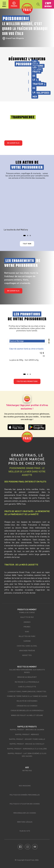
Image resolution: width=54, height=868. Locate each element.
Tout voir (27, 244)
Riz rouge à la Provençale (27, 682)
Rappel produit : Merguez (27, 734)
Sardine (27, 641)
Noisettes (27, 655)
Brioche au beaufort (27, 677)
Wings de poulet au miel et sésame (27, 715)
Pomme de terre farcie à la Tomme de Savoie (27, 696)
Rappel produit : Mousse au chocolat (27, 744)
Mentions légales (25, 822)
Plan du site (25, 831)
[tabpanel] (27, 206)
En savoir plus (13, 143)
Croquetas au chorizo (27, 706)
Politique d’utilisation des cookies (25, 804)
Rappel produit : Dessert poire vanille (27, 739)
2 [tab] (29, 236)
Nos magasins (25, 786)
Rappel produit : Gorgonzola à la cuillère (27, 749)
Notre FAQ (27, 770)
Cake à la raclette (27, 687)
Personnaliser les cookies (25, 813)
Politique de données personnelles (25, 795)
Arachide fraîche (27, 650)
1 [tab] (25, 236)
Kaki (27, 631)
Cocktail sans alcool (27, 646)
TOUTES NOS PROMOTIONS (27, 381)
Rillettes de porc (27, 636)
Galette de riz (27, 617)
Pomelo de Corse (27, 612)
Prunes (27, 627)
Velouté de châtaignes (27, 701)
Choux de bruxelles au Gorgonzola (27, 710)
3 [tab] (31, 236)
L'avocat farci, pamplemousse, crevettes (27, 691)
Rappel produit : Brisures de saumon (27, 729)
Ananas (27, 622)
